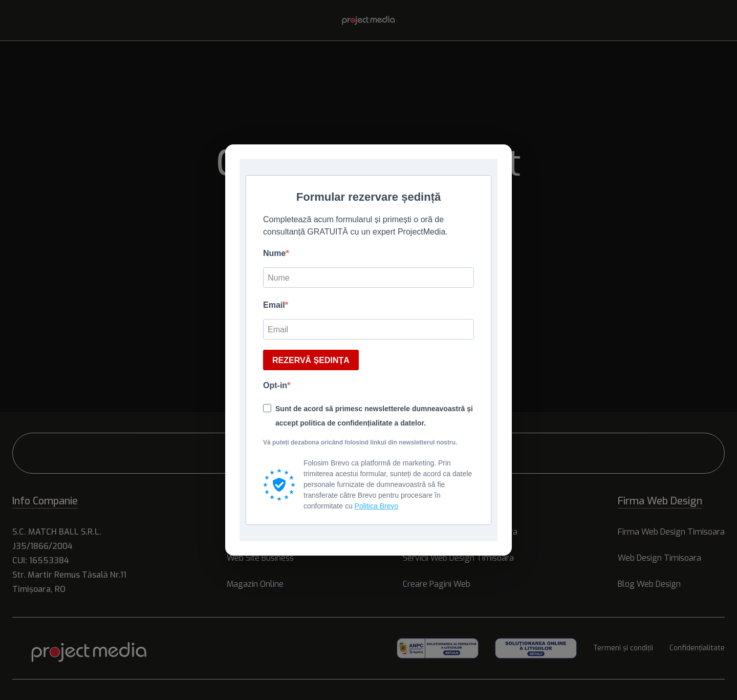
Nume (274, 253)
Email (274, 305)
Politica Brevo (377, 506)
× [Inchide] (499, 156)
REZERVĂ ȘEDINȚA (311, 360)
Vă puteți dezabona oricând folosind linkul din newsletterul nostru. (360, 442)
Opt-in (275, 385)
